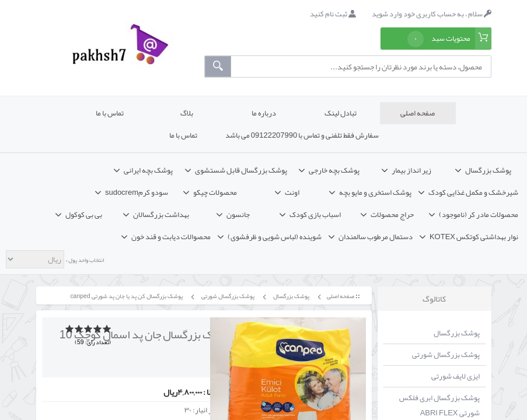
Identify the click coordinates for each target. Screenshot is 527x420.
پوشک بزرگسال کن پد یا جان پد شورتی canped (125, 296)
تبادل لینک (341, 113)
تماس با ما (110, 113)
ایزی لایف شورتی (456, 376)
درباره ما (264, 113)
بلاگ (187, 113)
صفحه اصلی (418, 113)
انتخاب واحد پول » (84, 260)
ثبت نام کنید (333, 14)
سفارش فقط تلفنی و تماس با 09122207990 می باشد (302, 135)
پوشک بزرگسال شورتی (227, 296)
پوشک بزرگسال (291, 296)
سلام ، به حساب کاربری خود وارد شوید (432, 14)
